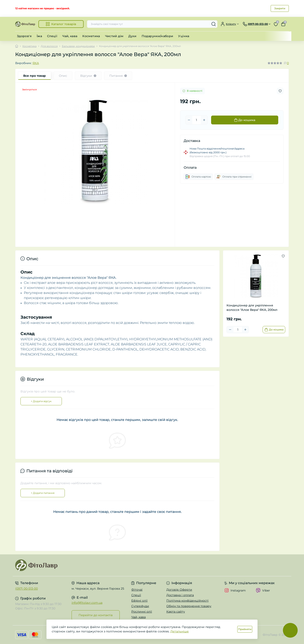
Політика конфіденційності (187, 601)
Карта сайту (176, 612)
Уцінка (184, 36)
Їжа (39, 36)
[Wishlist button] (280, 91)
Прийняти (245, 629)
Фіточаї (137, 590)
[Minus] (189, 120)
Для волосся (49, 46)
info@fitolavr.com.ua (87, 603)
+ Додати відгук (41, 401)
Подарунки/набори (157, 36)
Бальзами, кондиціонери (78, 46)
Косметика (91, 36)
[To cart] (274, 330)
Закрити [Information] (280, 8)
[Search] (214, 24)
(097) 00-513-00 (26, 589)
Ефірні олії (139, 601)
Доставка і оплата (180, 595)
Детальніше (180, 631)
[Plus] (204, 120)
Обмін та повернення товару (189, 606)
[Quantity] (197, 120)
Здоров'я (24, 36)
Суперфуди (140, 606)
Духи (132, 36)
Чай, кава (70, 36)
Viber (263, 590)
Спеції (52, 36)
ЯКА (36, 63)
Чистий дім (114, 36)
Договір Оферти (179, 590)
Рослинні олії (142, 612)
